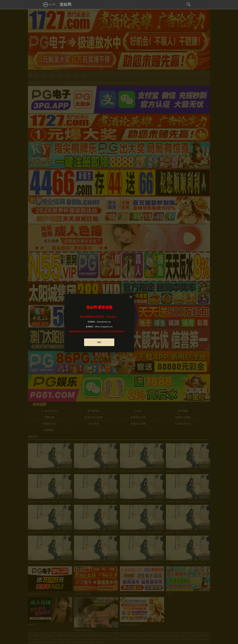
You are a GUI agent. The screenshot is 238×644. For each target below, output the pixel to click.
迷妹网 (65, 4)
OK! (99, 342)
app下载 (49, 4)
